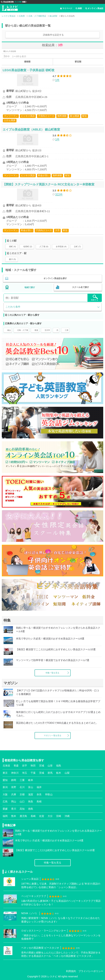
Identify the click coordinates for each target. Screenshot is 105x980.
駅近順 (78, 62)
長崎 (33, 816)
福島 (59, 766)
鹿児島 (23, 816)
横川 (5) (12, 259)
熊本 (14, 816)
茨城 (42, 773)
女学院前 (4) (61, 247)
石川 (22, 787)
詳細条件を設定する (53, 35)
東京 (5, 773)
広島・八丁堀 (23, 330)
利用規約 (71, 971)
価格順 (27, 62)
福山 (9, 330)
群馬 (50, 773)
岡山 (14, 801)
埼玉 (25, 773)
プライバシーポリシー (91, 971)
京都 (22, 794)
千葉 (33, 773)
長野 (14, 787)
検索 (79, 8)
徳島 (31, 809)
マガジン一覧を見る (52, 735)
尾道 (36, 330)
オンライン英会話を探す (55, 278)
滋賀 (31, 794)
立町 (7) (77, 247)
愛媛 (5, 809)
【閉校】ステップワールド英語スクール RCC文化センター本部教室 (49, 184)
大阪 (5, 794)
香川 (14, 809)
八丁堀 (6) (44, 247)
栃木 (59, 773)
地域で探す (30, 287)
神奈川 (15, 773)
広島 (5, 801)
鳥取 (31, 801)
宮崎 (59, 816)
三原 (67, 330)
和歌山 (49, 794)
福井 (39, 787)
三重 (22, 780)
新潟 (5, 787)
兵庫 (14, 794)
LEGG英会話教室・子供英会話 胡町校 (29, 70)
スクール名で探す (81, 287)
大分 (50, 816)
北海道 (6, 766)
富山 (31, 787)
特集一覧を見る (52, 673)
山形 (50, 766)
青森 (16, 766)
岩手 (25, 766)
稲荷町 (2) (28, 247)
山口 (22, 801)
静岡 (14, 780)
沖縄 (67, 816)
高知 (22, 809)
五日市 (47, 330)
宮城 (42, 766)
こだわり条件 (13, 307)
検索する (95, 298)
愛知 (5, 780)
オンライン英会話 (94, 8)
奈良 (39, 794)
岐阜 (31, 780)
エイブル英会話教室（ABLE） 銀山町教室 (31, 129)
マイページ (66, 8)
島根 (39, 801)
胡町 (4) (12, 247)
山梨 (67, 773)
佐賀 (42, 816)
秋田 (33, 766)
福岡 (5, 816)
